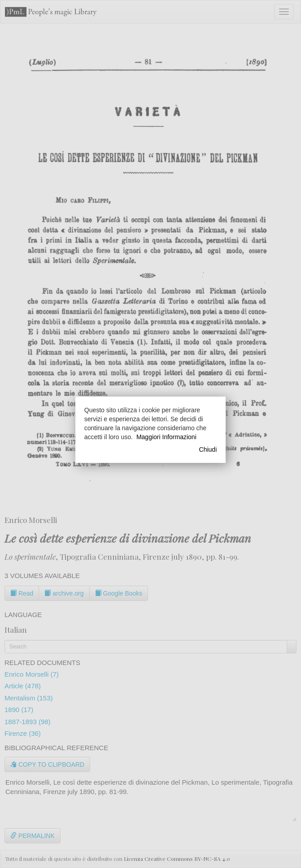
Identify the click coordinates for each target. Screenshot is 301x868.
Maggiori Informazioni (166, 437)
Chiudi (208, 449)
